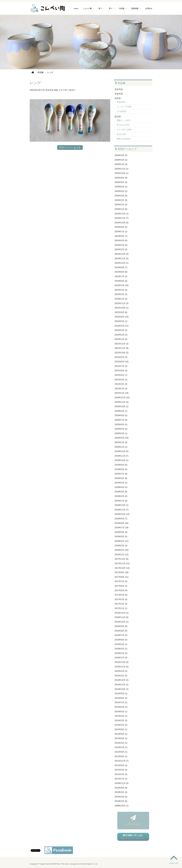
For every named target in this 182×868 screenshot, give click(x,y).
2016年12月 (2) (122, 613)
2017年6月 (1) (121, 586)
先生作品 (49, 90)
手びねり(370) (123, 125)
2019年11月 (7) (122, 456)
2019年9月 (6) (121, 465)
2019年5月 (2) (121, 483)
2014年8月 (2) (121, 698)
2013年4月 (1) (121, 743)
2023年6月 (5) (121, 281)
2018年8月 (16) (122, 523)
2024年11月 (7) (122, 218)
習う (100, 8)
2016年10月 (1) (122, 622)
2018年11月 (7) (122, 510)
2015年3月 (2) (121, 671)
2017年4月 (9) (121, 595)
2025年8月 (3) (121, 182)
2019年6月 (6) (121, 478)
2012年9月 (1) (121, 752)
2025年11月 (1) (122, 169)
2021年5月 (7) (121, 375)
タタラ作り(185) (124, 130)
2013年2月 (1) (121, 747)
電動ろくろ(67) (123, 120)
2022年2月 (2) (121, 335)
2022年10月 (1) (122, 308)
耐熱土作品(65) (123, 139)
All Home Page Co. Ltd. (89, 864)
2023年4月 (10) (122, 285)
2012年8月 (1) (121, 756)
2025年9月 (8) (121, 178)
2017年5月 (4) (121, 590)
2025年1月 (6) (121, 209)
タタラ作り (64, 90)
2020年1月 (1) (121, 447)
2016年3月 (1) (121, 649)
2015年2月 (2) (121, 676)
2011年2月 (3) (121, 774)
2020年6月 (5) (121, 424)
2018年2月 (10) (122, 550)
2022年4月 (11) (122, 326)
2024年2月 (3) (121, 249)
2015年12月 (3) (122, 662)
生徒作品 (119, 94)
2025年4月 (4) (121, 196)
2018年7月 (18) (122, 528)
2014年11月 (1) (122, 685)
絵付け (72, 90)
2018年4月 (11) (122, 541)
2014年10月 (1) (122, 689)
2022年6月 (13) (122, 317)
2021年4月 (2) (121, 380)
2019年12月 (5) (122, 451)
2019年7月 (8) (121, 474)
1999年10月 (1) (122, 806)
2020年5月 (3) (121, 429)
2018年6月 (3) (121, 532)
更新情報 (135, 8)
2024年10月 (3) (122, 223)
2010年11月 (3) (122, 783)
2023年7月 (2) (121, 276)
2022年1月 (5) (121, 339)
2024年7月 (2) (121, 232)
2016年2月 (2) (121, 653)
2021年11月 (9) (122, 348)
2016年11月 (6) (122, 617)
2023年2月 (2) (121, 294)
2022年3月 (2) (121, 330)
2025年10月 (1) (122, 173)
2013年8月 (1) (121, 734)
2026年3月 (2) (121, 160)
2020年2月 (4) (121, 442)
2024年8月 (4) (121, 227)
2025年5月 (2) (121, 191)
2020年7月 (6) (121, 420)
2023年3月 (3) (121, 290)
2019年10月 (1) (122, 460)
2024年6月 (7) (121, 236)
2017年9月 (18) (122, 572)
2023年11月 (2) (122, 259)
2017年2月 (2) (121, 604)
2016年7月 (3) (121, 635)
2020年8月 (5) (121, 415)
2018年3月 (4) (121, 546)
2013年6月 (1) (121, 738)
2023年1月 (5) (121, 299)
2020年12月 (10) (122, 398)
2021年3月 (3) (121, 384)
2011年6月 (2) (121, 765)
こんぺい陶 (87, 8)
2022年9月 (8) (121, 312)
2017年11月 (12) (122, 563)
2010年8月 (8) (121, 788)
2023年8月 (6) (121, 272)
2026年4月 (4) (121, 155)
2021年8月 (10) (122, 362)
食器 (56, 90)
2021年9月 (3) (121, 357)
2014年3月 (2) (121, 720)
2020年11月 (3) (122, 402)
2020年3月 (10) (122, 438)
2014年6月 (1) (121, 707)
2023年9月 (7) (121, 267)
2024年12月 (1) (122, 214)
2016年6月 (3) (121, 640)
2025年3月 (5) (121, 200)
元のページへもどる (70, 148)
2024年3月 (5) (121, 245)
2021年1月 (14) (122, 393)
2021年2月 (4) (121, 389)
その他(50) (121, 111)
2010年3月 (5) (121, 797)
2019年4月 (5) (121, 487)
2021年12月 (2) (122, 344)
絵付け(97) (121, 134)
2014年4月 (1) (121, 716)
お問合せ (149, 8)
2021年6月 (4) (121, 371)
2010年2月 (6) (121, 801)
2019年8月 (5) (121, 469)
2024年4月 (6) (121, 241)
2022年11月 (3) (122, 303)
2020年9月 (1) (121, 411)
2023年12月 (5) (122, 254)
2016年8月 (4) (121, 631)
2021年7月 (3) (121, 366)
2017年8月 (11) (122, 577)
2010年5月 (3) (121, 792)
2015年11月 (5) (122, 667)
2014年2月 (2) (121, 725)
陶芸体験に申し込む (133, 837)
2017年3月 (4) (121, 599)
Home (76, 8)
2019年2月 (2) (121, 496)
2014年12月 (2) (122, 680)
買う (111, 8)
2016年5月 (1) (121, 644)
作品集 (122, 8)
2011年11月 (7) (122, 761)
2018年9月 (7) (121, 519)
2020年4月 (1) (121, 433)
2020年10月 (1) (122, 406)
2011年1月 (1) (121, 779)
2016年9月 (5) (121, 626)
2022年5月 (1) (121, 321)
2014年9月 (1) (121, 694)
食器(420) (121, 102)
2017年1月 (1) (121, 608)
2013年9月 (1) (121, 729)
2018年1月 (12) (122, 555)
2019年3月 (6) (121, 492)
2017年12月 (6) (122, 559)
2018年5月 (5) (121, 537)
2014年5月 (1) (121, 712)
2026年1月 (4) (121, 164)
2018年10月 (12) (122, 514)
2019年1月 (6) (121, 501)
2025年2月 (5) (121, 205)
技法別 (118, 117)
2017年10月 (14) (122, 568)
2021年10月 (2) (122, 353)
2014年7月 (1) (121, 702)
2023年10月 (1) (122, 263)
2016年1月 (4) (121, 658)
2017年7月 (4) (121, 581)
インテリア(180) (124, 107)
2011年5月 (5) (121, 770)
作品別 (118, 98)
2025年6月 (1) (121, 187)
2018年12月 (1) (122, 505)
